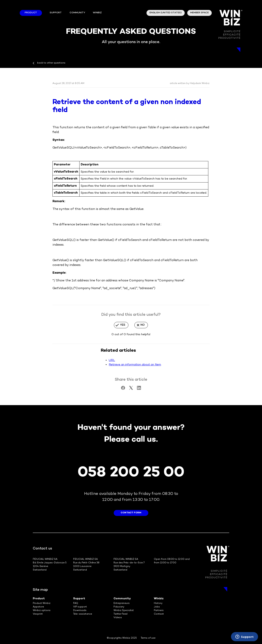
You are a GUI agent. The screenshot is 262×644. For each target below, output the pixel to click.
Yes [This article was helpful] (123, 325)
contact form (131, 513)
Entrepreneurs (122, 603)
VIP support (80, 607)
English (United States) (166, 13)
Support (56, 13)
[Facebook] (123, 389)
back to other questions (51, 63)
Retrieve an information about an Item (135, 365)
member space (199, 13)
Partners (159, 611)
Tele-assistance (83, 614)
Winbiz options (42, 611)
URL (112, 360)
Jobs (157, 607)
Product (31, 13)
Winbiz (159, 599)
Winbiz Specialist (124, 611)
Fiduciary (119, 607)
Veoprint (38, 614)
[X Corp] (131, 389)
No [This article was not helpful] (143, 325)
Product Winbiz (42, 603)
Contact (159, 614)
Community (77, 13)
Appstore (38, 607)
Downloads (80, 611)
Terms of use (148, 638)
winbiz (97, 13)
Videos (118, 618)
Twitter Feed (120, 614)
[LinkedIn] (139, 389)
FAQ (76, 603)
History (158, 603)
